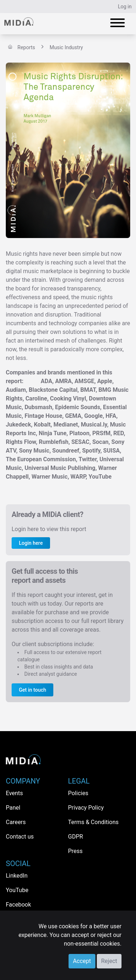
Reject (109, 961)
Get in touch (32, 690)
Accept (82, 961)
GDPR (76, 837)
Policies (78, 793)
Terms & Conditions (94, 822)
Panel (13, 808)
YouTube (17, 890)
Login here (31, 543)
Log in (125, 7)
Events (14, 793)
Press (75, 851)
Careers (16, 822)
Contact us (20, 837)
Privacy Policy (86, 808)
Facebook (18, 905)
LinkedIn (17, 876)
